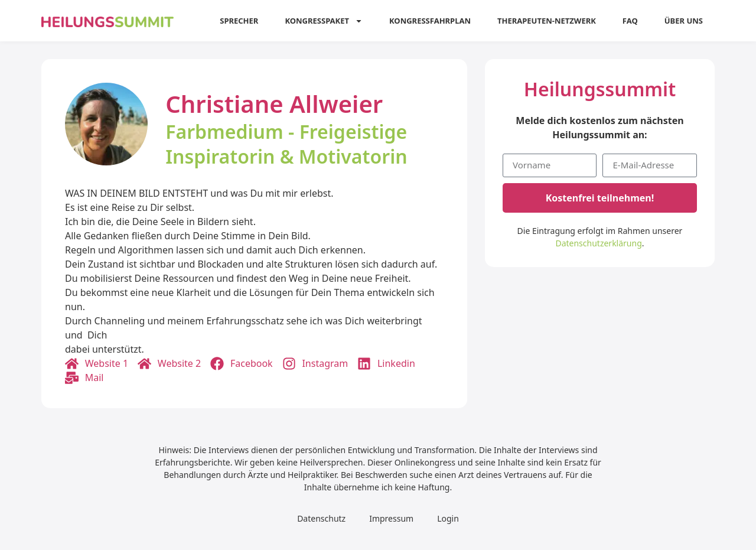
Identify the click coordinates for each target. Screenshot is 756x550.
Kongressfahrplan (430, 21)
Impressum (391, 518)
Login (448, 518)
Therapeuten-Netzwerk (547, 21)
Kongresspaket (324, 21)
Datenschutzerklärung (598, 243)
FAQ (630, 21)
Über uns (684, 21)
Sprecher (239, 21)
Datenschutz (321, 518)
